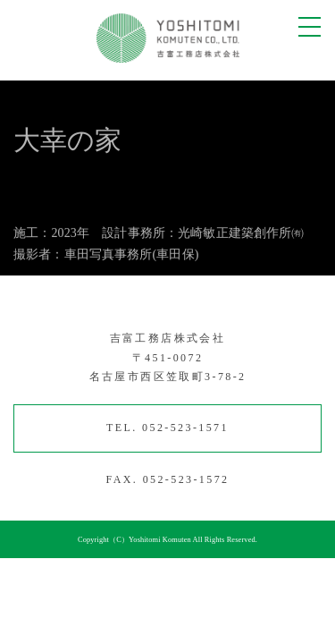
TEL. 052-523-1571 (167, 428)
